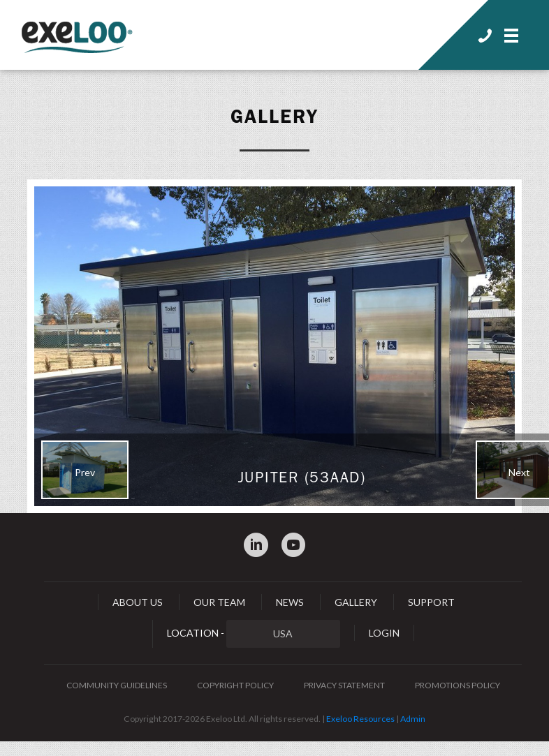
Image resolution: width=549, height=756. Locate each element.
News (290, 602)
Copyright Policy (235, 685)
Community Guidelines (117, 685)
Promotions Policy (457, 685)
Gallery (274, 117)
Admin (413, 719)
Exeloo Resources (360, 719)
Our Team (219, 602)
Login (384, 633)
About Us (138, 602)
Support (431, 602)
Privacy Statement (344, 685)
